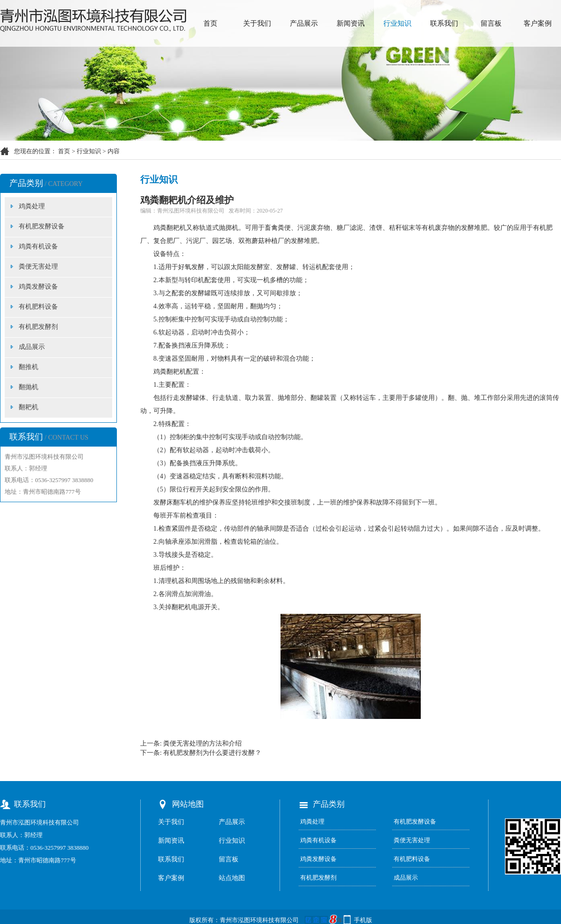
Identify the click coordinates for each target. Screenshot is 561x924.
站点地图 (232, 878)
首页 (210, 23)
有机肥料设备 (38, 307)
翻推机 (29, 367)
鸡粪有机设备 (38, 246)
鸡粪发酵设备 (38, 287)
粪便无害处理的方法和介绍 (202, 743)
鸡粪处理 (32, 206)
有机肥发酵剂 (38, 327)
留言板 (491, 23)
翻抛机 (29, 387)
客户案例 (538, 23)
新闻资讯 (351, 23)
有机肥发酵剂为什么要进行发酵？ (212, 753)
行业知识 (397, 23)
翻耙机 (29, 407)
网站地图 (188, 804)
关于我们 (257, 23)
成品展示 (32, 347)
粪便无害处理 (38, 267)
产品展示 (304, 23)
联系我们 (444, 23)
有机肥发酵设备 (42, 226)
